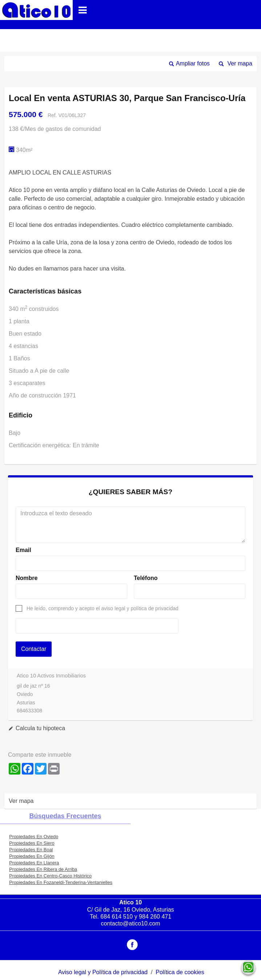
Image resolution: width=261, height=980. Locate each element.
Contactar (34, 649)
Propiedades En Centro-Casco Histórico (50, 876)
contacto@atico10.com (131, 923)
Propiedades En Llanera (34, 863)
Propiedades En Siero (32, 843)
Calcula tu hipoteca (40, 728)
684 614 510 (117, 917)
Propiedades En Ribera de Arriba (43, 869)
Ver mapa (240, 63)
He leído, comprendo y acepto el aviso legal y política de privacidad (103, 608)
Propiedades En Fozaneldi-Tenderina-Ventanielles (61, 882)
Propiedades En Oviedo (34, 837)
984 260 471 (155, 917)
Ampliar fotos (193, 63)
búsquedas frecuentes (65, 816)
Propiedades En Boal (31, 850)
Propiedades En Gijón (32, 856)
